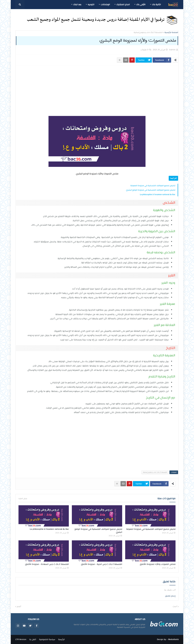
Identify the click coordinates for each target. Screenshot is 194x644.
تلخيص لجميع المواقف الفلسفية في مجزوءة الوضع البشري (151, 190)
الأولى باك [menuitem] (141, 5)
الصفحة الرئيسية (171, 33)
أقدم (19, 607)
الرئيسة (61, 639)
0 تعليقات (144, 50)
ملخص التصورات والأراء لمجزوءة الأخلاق (158, 564)
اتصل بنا (33, 639)
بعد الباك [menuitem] (77, 5)
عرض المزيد (23, 498)
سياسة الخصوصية (47, 639)
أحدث (175, 607)
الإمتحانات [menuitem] (105, 5)
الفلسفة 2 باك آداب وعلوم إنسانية (148, 33)
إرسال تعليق (170, 596)
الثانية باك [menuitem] (156, 5)
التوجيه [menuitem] (91, 5)
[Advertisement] (126, 91)
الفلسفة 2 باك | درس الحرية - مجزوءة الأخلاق (102, 564)
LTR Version (21, 639)
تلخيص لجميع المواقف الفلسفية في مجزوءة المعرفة (153, 186)
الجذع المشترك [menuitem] (123, 5)
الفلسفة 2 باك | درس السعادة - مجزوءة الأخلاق (47, 564)
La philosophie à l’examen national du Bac (158, 195)
